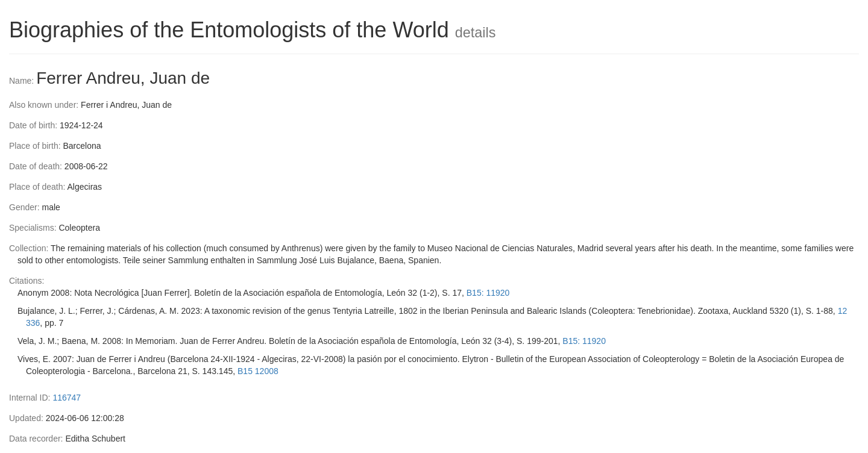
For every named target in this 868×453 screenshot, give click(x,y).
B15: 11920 (488, 293)
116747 (67, 398)
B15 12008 (258, 371)
